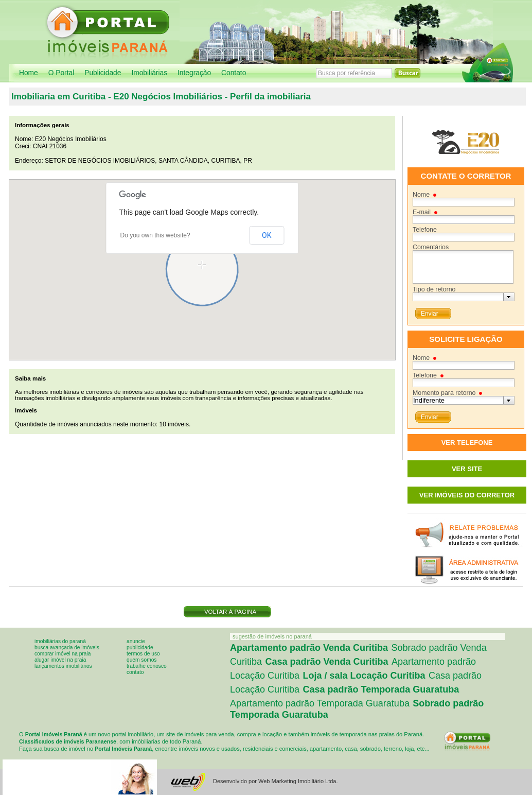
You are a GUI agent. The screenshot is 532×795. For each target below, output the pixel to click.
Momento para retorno (444, 393)
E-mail (422, 212)
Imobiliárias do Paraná (60, 641)
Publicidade (103, 73)
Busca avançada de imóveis (67, 647)
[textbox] (458, 297)
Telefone (425, 230)
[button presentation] (509, 297)
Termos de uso (143, 654)
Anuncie (136, 641)
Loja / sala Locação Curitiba (364, 676)
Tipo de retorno (434, 289)
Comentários (431, 247)
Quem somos (141, 660)
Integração (194, 73)
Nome (421, 195)
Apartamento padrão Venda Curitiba (309, 648)
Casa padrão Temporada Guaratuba (381, 689)
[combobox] (464, 297)
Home (29, 73)
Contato (234, 73)
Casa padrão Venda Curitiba (326, 662)
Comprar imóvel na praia (63, 654)
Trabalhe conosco (147, 666)
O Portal (61, 73)
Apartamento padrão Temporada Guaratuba (320, 703)
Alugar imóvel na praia (60, 660)
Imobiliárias (149, 73)
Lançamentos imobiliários (63, 666)
